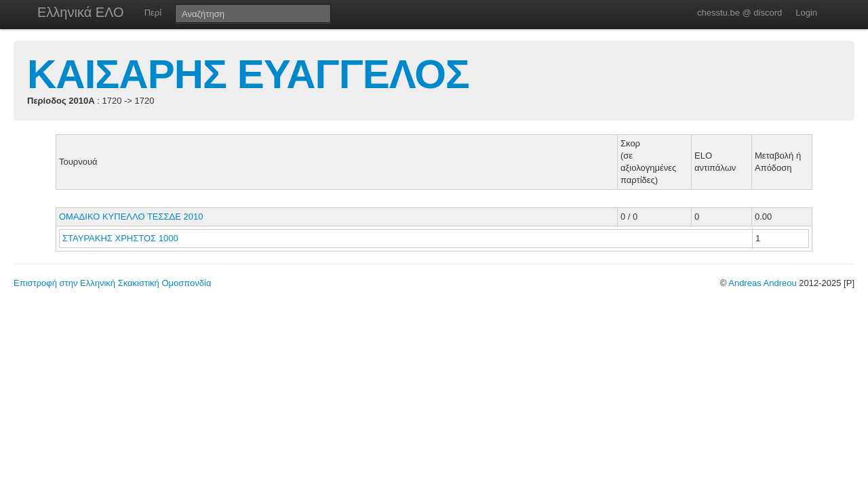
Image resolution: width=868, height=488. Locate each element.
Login (806, 13)
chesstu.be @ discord (739, 13)
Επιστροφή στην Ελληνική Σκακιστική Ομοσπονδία (112, 283)
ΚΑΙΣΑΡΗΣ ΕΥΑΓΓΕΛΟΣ (248, 74)
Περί (153, 13)
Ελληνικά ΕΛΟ (81, 12)
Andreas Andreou (762, 283)
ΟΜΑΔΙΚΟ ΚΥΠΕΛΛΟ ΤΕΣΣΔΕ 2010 (131, 217)
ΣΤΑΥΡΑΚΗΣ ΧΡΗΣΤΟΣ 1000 (120, 238)
